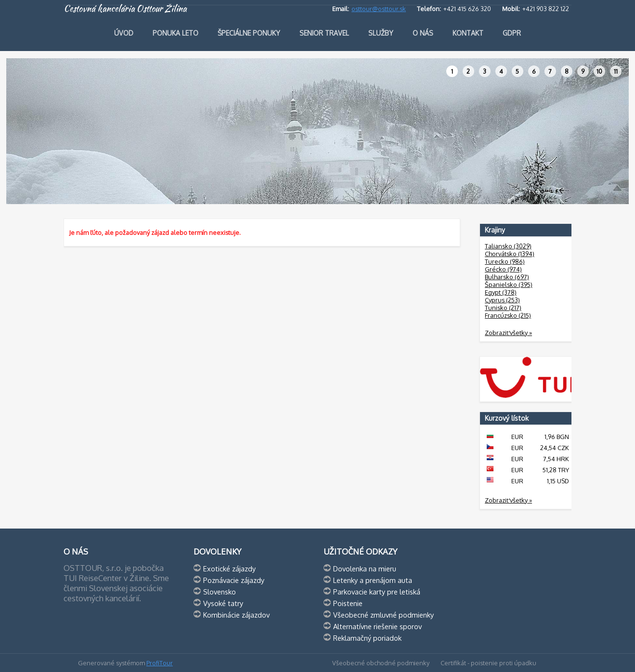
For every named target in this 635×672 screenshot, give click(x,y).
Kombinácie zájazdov (236, 615)
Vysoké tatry (223, 603)
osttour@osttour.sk (379, 9)
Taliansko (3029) (508, 246)
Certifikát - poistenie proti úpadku (488, 663)
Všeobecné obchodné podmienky (381, 663)
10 (599, 71)
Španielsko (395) (509, 284)
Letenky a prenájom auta (373, 580)
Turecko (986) (505, 261)
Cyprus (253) (502, 300)
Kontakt (468, 33)
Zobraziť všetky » (508, 333)
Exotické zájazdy (229, 569)
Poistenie (348, 603)
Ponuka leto (175, 33)
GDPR (512, 33)
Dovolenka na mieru (365, 569)
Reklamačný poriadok (367, 638)
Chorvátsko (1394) (510, 254)
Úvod (124, 33)
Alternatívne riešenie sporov (377, 626)
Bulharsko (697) (507, 277)
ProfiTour (160, 663)
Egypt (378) (501, 292)
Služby (381, 33)
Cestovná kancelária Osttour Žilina (125, 9)
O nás (423, 33)
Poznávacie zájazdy (234, 580)
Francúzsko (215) (508, 315)
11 (616, 71)
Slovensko (220, 592)
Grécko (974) (503, 269)
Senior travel (324, 33)
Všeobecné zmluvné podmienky (383, 615)
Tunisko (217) (503, 308)
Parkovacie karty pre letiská (377, 592)
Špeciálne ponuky (249, 33)
